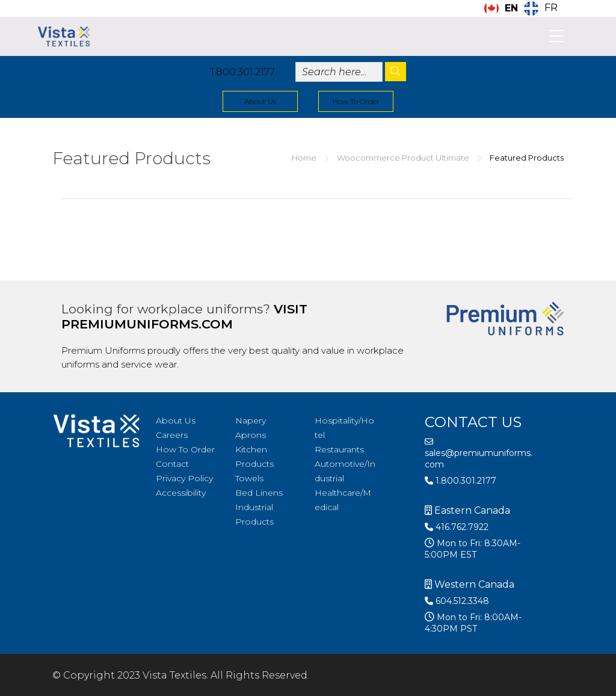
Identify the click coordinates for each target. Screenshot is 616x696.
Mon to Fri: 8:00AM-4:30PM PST (473, 623)
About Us (260, 101)
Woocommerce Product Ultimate (403, 158)
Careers (172, 435)
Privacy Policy (184, 478)
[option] (541, 8)
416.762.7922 (457, 527)
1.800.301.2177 (243, 72)
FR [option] (551, 8)
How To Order (356, 101)
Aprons (251, 435)
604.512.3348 (457, 601)
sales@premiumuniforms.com (479, 454)
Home (304, 158)
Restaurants (339, 449)
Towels (249, 478)
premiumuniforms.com (147, 324)
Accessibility (181, 493)
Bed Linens (259, 493)
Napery (251, 420)
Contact (172, 464)
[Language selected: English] (524, 8)
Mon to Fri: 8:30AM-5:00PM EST (473, 549)
